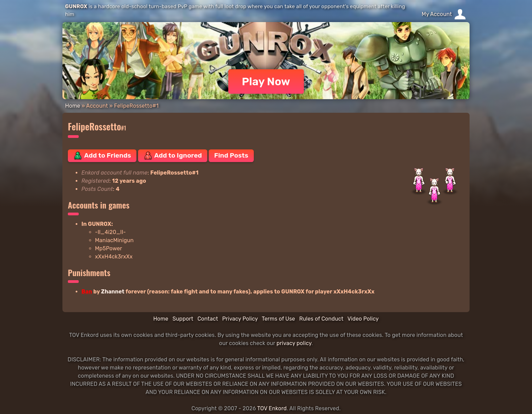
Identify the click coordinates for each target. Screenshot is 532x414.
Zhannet (113, 292)
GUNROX (76, 6)
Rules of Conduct (321, 319)
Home (73, 106)
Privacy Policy (240, 319)
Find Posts (231, 155)
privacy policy (294, 343)
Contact (208, 319)
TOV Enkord (272, 408)
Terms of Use (279, 319)
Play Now (266, 82)
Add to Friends (102, 156)
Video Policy (363, 319)
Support (183, 319)
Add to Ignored (173, 156)
